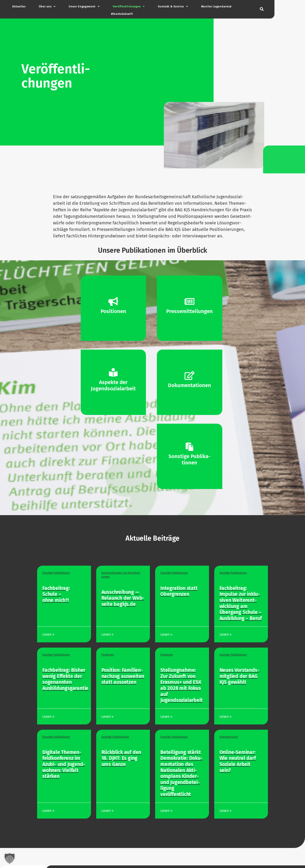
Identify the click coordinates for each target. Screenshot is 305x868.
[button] (262, 9)
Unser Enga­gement (84, 7)
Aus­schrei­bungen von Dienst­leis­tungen (121, 575)
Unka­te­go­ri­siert (229, 737)
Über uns (47, 7)
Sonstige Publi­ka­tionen (56, 573)
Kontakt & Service (173, 7)
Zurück (42, 826)
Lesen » (49, 634)
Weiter (74, 826)
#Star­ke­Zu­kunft (122, 14)
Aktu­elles (19, 6)
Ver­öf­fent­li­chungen (129, 7)
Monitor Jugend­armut (216, 6)
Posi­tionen (108, 655)
